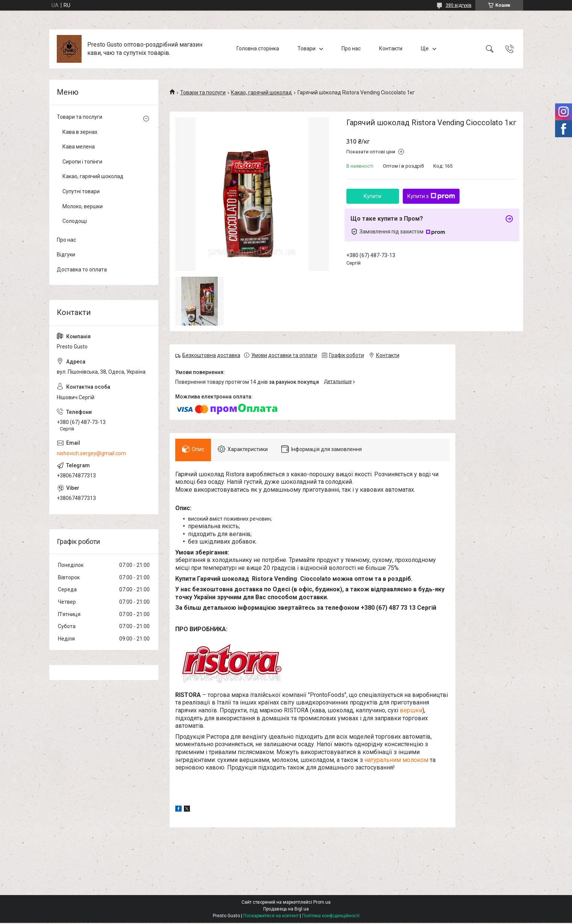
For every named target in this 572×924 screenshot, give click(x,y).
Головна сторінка (258, 48)
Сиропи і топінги (82, 162)
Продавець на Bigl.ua (286, 910)
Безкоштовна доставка (211, 355)
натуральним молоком (396, 761)
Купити (372, 196)
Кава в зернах (80, 132)
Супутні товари (81, 191)
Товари (306, 48)
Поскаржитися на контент (271, 917)
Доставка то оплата (82, 270)
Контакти (391, 48)
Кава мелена (79, 147)
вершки (411, 712)
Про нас (351, 48)
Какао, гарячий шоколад (261, 92)
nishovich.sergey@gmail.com (91, 453)
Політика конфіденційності (331, 917)
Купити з (431, 196)
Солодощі (75, 221)
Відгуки (66, 254)
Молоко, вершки (83, 206)
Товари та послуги (203, 92)
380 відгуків (459, 5)
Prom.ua (322, 903)
